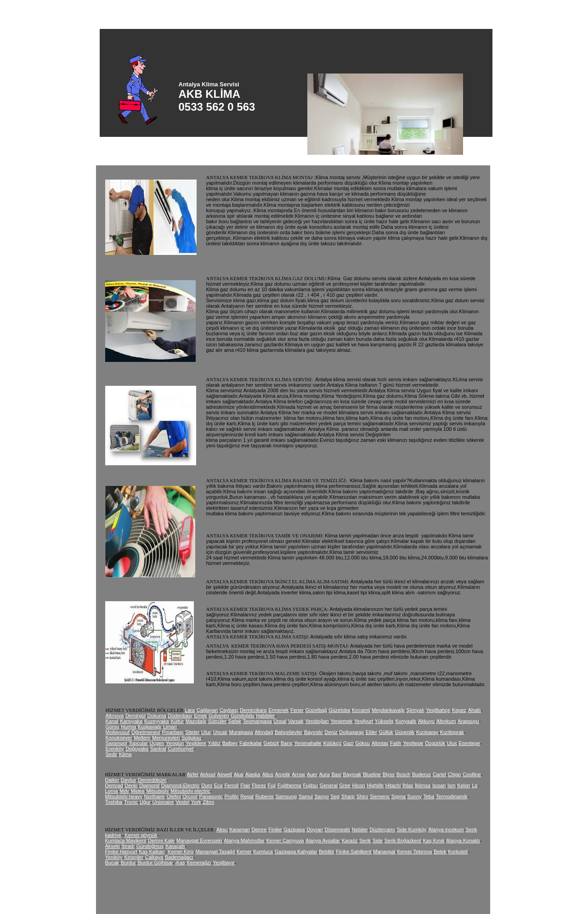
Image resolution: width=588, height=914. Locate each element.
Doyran (314, 829)
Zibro (208, 802)
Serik (365, 841)
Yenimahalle (308, 743)
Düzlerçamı (382, 829)
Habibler (265, 716)
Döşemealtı (338, 829)
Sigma (399, 796)
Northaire (155, 796)
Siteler (192, 732)
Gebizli (271, 743)
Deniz (331, 732)
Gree (345, 785)
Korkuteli (458, 852)
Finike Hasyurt (121, 852)
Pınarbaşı (172, 732)
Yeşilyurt (364, 721)
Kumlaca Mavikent (126, 841)
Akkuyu (426, 721)
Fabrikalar (251, 743)
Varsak (296, 721)
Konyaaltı (406, 721)
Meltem (142, 738)
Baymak (352, 774)
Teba (429, 796)
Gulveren (219, 716)
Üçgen (157, 743)
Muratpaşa (241, 732)
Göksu (362, 743)
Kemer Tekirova (414, 852)
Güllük (386, 732)
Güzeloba (339, 710)
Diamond (149, 785)
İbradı (128, 846)
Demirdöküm (152, 780)
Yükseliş (384, 721)
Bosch (404, 774)
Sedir (112, 754)
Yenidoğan (317, 721)
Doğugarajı (351, 732)
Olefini (173, 796)
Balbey (230, 743)
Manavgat (384, 852)
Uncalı (220, 732)
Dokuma (157, 716)
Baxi (336, 774)
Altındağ (264, 732)
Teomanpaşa (257, 721)
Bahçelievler (288, 732)
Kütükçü (332, 743)
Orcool (190, 796)
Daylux (129, 780)
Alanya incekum (446, 829)
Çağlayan (207, 710)
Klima (125, 754)
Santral (158, 749)
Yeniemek (341, 721)
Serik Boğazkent (403, 841)
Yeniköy (114, 857)
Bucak (112, 863)
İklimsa (423, 785)
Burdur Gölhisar (155, 863)
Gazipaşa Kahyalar (296, 852)
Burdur (128, 863)
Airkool (208, 774)
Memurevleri (166, 738)
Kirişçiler (134, 857)
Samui (306, 796)
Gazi (348, 743)
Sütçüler (217, 721)
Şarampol (116, 743)
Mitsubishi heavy (124, 796)
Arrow (298, 774)
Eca (218, 785)
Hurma (128, 727)
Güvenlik (404, 732)
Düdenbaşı (180, 716)
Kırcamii (361, 710)
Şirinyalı (416, 710)
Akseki (113, 846)
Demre (259, 829)
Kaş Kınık (434, 841)
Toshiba (114, 802)
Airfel (193, 774)
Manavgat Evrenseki (199, 841)
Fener (297, 710)
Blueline (372, 774)
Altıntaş (380, 743)
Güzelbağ (316, 710)
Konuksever (119, 738)
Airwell (225, 774)
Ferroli (231, 785)
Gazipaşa (294, 829)
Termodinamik (452, 796)
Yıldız (215, 743)
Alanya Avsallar (323, 841)
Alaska (253, 774)
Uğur (145, 802)
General (329, 785)
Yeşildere (196, 743)
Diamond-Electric (181, 785)
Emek (200, 716)
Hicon (359, 785)
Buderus (421, 774)
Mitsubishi (157, 791)
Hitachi (393, 785)
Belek (440, 852)
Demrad (114, 785)
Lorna (112, 791)
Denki (131, 785)
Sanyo (322, 796)
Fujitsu (311, 785)
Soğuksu (191, 738)
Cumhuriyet (181, 749)
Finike (275, 829)
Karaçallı (175, 846)
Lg (475, 785)
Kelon (464, 785)
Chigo (455, 774)
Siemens (380, 796)
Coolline (472, 774)
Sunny (415, 796)
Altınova (115, 716)
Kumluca (263, 852)
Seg (335, 796)
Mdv (124, 791)
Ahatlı (475, 710)
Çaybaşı (229, 710)
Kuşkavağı (150, 727)
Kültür (177, 721)
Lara (190, 710)
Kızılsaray (427, 732)
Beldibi (326, 852)
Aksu (222, 829)
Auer (312, 774)
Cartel (439, 774)
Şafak (235, 721)
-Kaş (180, 863)
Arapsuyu (468, 721)
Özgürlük (435, 743)
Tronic (131, 802)
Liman (170, 727)
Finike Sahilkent (354, 852)
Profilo (231, 796)
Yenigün (175, 743)
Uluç (206, 732)
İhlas (408, 785)
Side (378, 841)
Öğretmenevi (146, 732)
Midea (138, 791)
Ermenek (278, 710)
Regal (247, 796)
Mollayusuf (118, 732)
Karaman (240, 829)
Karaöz (350, 841)
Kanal (112, 721)
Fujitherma (289, 785)
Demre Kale (161, 841)
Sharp (348, 796)
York (196, 802)
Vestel (182, 802)
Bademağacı (179, 857)
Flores (259, 785)
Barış (287, 743)
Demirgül (136, 716)
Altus (267, 774)
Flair (245, 785)
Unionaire (163, 802)
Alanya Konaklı (463, 841)
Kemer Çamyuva (285, 841)
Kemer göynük (141, 835)
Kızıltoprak (452, 732)
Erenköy (115, 749)
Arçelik (283, 774)
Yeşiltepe (413, 743)
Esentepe (469, 743)
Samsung (286, 796)
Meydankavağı (388, 710)
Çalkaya (154, 857)
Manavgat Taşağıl (215, 852)
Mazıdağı (196, 721)
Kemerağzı (199, 863)
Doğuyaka (137, 749)
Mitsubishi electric (190, 791)
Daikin (112, 780)
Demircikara (253, 710)
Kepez (459, 710)
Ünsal (280, 721)
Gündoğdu (242, 716)
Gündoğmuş (150, 846)
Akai (239, 774)
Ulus (452, 743)
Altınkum (446, 721)
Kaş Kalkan (152, 852)
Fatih (396, 743)
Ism (452, 785)
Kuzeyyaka (157, 721)
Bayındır (314, 732)
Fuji (272, 785)
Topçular (138, 743)
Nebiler (360, 829)
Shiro (362, 796)
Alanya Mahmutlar (244, 841)
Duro (207, 785)
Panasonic (211, 796)
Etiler (371, 732)
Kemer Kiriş (181, 852)
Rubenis (265, 796)
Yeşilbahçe (438, 710)
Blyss (389, 774)
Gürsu (113, 727)
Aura (325, 774)
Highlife (375, 785)
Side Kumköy (412, 829)
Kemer (244, 852)
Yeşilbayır (223, 863)
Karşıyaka (131, 721)
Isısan (439, 785)
